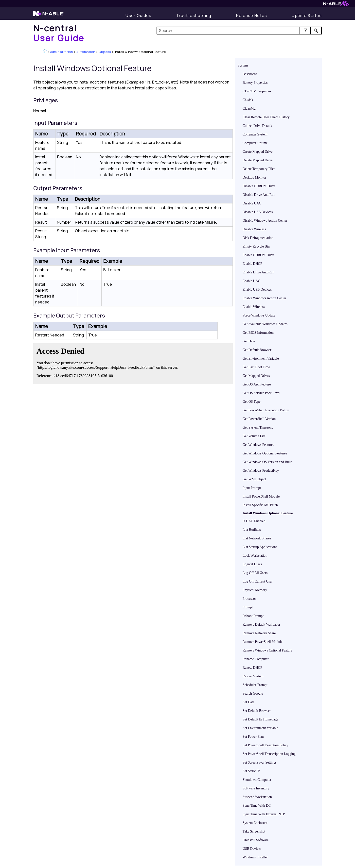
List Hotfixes (252, 530)
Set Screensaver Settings (260, 762)
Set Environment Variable (260, 728)
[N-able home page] (49, 16)
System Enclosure (255, 823)
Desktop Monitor (254, 177)
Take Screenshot (254, 831)
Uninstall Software (256, 840)
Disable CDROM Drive (259, 186)
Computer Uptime (255, 143)
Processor (249, 599)
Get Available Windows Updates (265, 324)
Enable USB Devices (257, 290)
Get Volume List (254, 436)
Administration (62, 52)
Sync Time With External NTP (264, 814)
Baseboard (250, 74)
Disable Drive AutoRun (259, 195)
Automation (86, 52)
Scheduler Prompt (255, 685)
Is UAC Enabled (254, 521)
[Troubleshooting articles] (194, 16)
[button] (305, 31)
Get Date (249, 341)
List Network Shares (257, 538)
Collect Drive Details (257, 126)
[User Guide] (138, 16)
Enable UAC (251, 281)
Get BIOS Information (258, 333)
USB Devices (252, 849)
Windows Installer (255, 857)
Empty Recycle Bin (256, 246)
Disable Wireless (254, 229)
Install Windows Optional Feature (268, 513)
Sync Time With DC (257, 806)
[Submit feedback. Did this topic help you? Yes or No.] (108, 363)
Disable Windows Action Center (265, 221)
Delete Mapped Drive (257, 160)
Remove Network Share (259, 633)
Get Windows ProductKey (261, 471)
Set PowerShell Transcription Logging (269, 754)
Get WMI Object (254, 479)
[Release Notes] (252, 16)
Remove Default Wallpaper (261, 625)
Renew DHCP (252, 668)
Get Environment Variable (261, 359)
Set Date (248, 702)
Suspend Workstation (257, 797)
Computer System (255, 134)
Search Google (253, 693)
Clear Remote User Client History (266, 117)
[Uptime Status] (307, 16)
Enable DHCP (252, 264)
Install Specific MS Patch (260, 505)
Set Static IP (251, 771)
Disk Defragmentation (258, 238)
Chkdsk (248, 100)
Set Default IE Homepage (260, 719)
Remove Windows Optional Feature (267, 650)
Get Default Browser (257, 350)
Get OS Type (252, 402)
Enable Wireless (254, 307)
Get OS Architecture (257, 384)
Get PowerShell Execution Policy (266, 410)
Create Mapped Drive (257, 152)
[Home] (59, 33)
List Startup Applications (260, 547)
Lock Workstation (255, 556)
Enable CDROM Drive (258, 255)
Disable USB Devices (258, 212)
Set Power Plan (253, 737)
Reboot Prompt (253, 616)
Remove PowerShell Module (263, 642)
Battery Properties (255, 83)
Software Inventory (256, 788)
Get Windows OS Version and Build (267, 462)
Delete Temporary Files (259, 169)
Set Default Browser (257, 711)
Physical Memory (255, 590)
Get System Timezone (258, 427)
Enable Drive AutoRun (258, 272)
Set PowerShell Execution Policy (265, 745)
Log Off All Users (255, 573)
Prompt (248, 607)
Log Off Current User (257, 581)
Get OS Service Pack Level (261, 393)
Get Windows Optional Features (265, 453)
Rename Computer (256, 659)
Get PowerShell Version (259, 419)
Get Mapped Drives (256, 376)
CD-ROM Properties (257, 91)
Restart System (253, 676)
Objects (105, 52)
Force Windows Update (259, 315)
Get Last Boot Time (256, 367)
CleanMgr (250, 108)
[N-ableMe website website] (336, 5)
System (243, 65)
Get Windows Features (258, 445)
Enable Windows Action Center (264, 298)
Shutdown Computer (257, 780)
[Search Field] (239, 31)
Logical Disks (252, 564)
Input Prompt (252, 488)
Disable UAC (252, 203)
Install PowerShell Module (261, 496)
